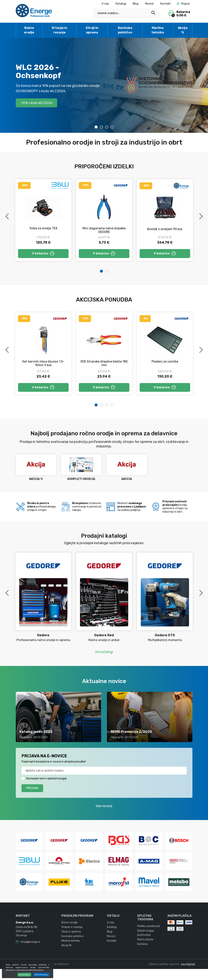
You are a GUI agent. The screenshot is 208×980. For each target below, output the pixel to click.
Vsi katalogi (104, 654)
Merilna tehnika (158, 30)
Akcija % (183, 30)
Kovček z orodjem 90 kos (165, 229)
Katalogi (121, 4)
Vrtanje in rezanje (59, 30)
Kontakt (165, 4)
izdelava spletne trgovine (164, 975)
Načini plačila (145, 950)
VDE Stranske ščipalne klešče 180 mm (104, 364)
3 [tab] (107, 127)
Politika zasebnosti (149, 937)
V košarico (43, 254)
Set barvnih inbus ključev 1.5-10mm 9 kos (43, 364)
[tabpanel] (104, 85)
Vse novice (104, 808)
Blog (136, 4)
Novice (149, 4)
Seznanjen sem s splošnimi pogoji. (47, 781)
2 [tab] (101, 127)
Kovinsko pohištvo (125, 30)
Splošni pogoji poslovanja (146, 944)
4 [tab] (112, 127)
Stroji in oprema (92, 30)
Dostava (142, 955)
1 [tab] (96, 127)
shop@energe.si (30, 953)
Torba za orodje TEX (43, 228)
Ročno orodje (29, 30)
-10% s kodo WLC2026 (39, 103)
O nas (105, 4)
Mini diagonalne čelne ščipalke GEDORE (104, 230)
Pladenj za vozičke (165, 363)
